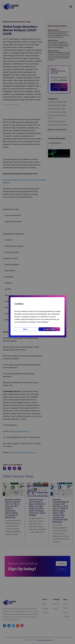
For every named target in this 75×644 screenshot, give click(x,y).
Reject (25, 329)
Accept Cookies (49, 329)
